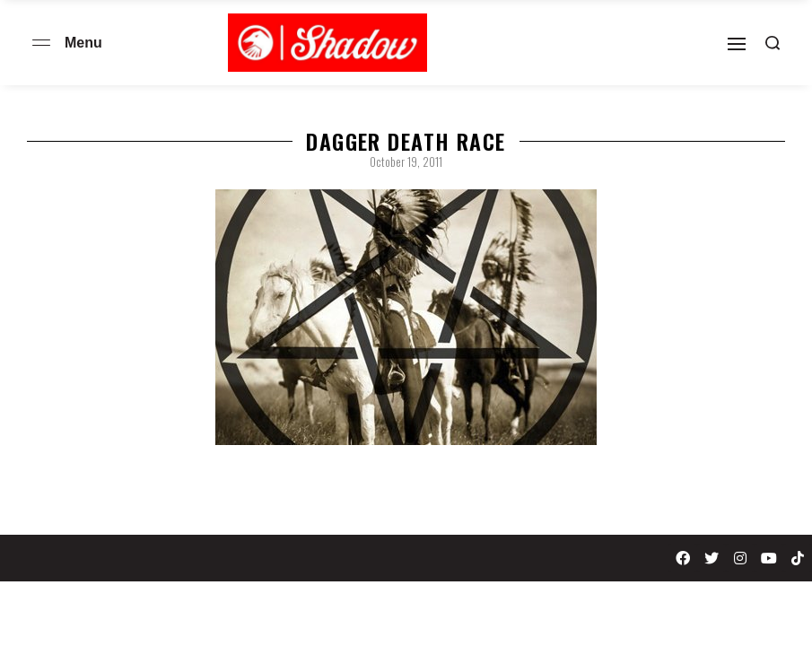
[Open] (737, 44)
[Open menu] (41, 43)
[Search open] (773, 43)
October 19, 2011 (406, 161)
